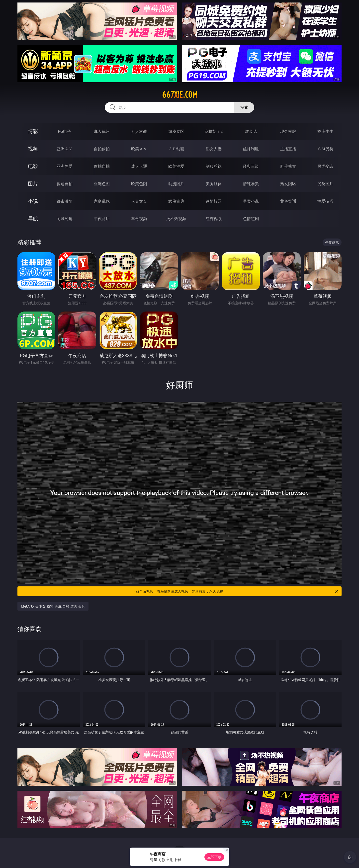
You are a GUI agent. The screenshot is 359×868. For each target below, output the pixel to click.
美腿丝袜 (214, 184)
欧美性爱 (176, 166)
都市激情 (65, 201)
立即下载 (214, 857)
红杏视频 (214, 219)
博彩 (33, 131)
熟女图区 (288, 184)
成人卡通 (139, 166)
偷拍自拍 (102, 166)
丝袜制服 (251, 149)
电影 (33, 166)
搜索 (244, 107)
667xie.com (180, 95)
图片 (33, 184)
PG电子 (64, 131)
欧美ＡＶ (139, 149)
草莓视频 (139, 219)
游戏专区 (176, 131)
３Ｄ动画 (176, 149)
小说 (33, 201)
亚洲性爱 (65, 166)
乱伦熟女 (288, 166)
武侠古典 (176, 201)
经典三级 (251, 166)
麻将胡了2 (214, 131)
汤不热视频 (176, 219)
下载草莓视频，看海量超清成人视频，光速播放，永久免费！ (236, 591)
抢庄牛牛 (325, 131)
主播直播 (288, 149)
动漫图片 (176, 184)
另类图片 (325, 184)
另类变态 (325, 166)
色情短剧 (251, 219)
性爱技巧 (325, 201)
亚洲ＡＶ (65, 149)
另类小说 (251, 201)
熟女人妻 (214, 149)
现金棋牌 (288, 131)
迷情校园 (214, 201)
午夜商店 (102, 219)
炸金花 (251, 131)
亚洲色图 (102, 184)
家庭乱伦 (102, 201)
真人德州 (102, 131)
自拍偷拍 (102, 149)
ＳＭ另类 (325, 149)
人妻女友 (139, 201)
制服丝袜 (214, 166)
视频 (33, 149)
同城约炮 (65, 219)
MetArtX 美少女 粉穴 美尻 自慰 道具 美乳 (53, 606)
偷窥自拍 (65, 184)
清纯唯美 (251, 184)
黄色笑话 (288, 201)
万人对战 (139, 131)
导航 (33, 218)
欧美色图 (139, 184)
